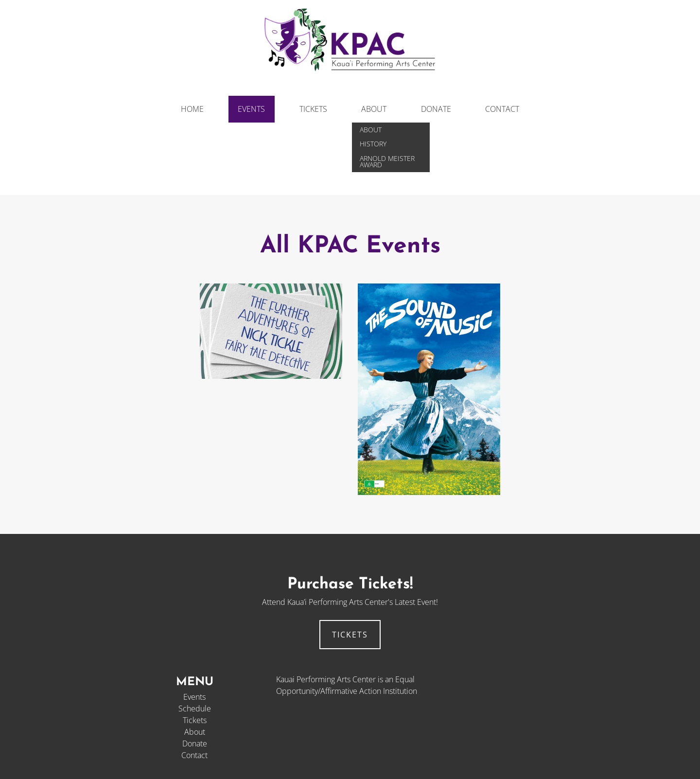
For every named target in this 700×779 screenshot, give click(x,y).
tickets (350, 635)
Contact (502, 109)
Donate (436, 109)
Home (192, 109)
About (374, 109)
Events (251, 109)
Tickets (313, 109)
